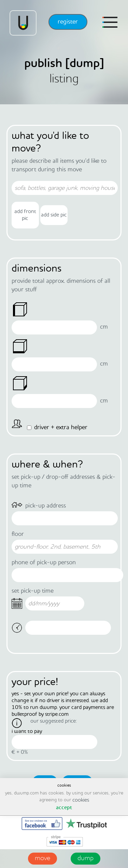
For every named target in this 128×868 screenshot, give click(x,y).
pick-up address (46, 506)
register (68, 22)
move (42, 858)
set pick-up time (33, 591)
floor (18, 534)
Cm (104, 327)
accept (64, 808)
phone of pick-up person (44, 563)
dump (86, 858)
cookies (81, 800)
